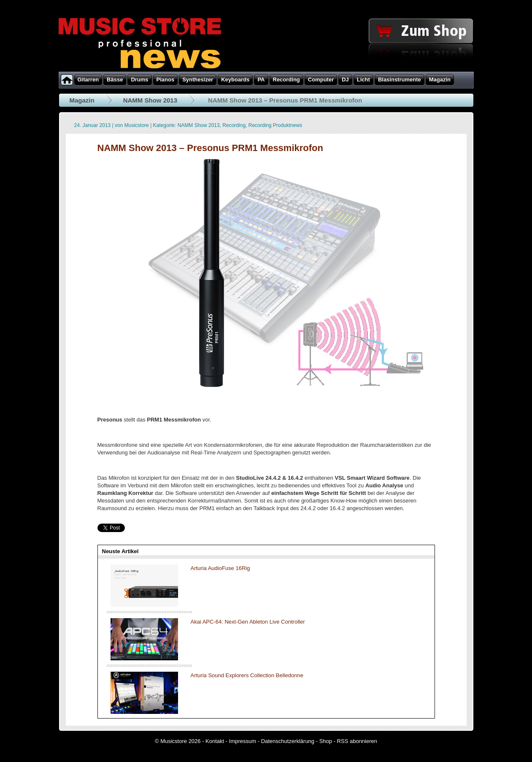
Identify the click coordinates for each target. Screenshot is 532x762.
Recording (234, 125)
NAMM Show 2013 (150, 100)
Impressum (243, 741)
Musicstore (137, 125)
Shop (326, 741)
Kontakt (215, 741)
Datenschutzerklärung (288, 741)
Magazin (82, 100)
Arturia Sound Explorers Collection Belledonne (247, 675)
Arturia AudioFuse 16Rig (220, 568)
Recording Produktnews (275, 125)
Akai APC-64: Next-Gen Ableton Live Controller (248, 622)
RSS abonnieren (357, 741)
